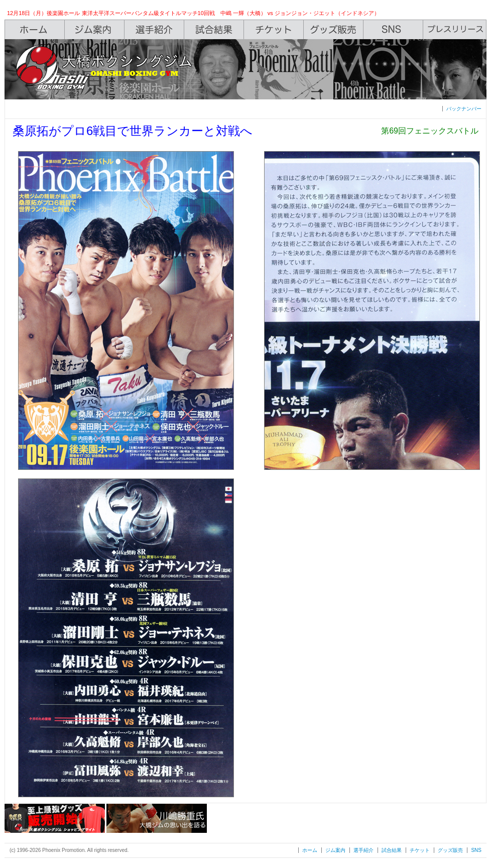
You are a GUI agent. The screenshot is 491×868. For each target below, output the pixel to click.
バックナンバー (464, 109)
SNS (393, 30)
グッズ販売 (450, 850)
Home (35, 30)
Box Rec (214, 30)
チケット (420, 850)
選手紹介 (363, 850)
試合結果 (392, 850)
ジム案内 (335, 850)
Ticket (274, 30)
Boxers (154, 30)
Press (455, 30)
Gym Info (95, 30)
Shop (334, 30)
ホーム (310, 850)
